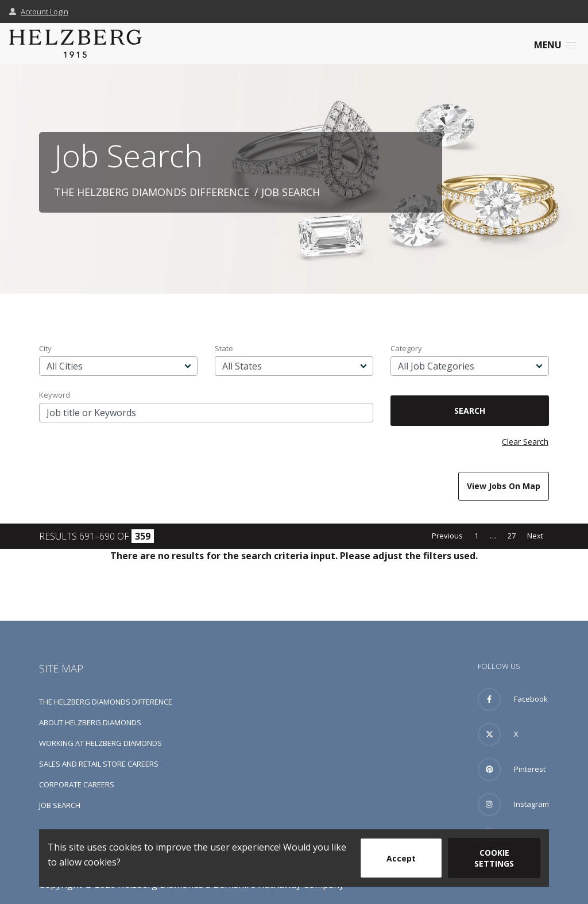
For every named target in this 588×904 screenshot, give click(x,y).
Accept (401, 858)
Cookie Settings (494, 858)
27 (512, 536)
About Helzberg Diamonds (90, 722)
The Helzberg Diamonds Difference (152, 192)
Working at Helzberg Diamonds (100, 743)
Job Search (60, 805)
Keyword (55, 395)
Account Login (39, 11)
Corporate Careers (77, 784)
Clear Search (525, 442)
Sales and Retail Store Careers (99, 764)
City (45, 348)
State (224, 348)
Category (406, 348)
